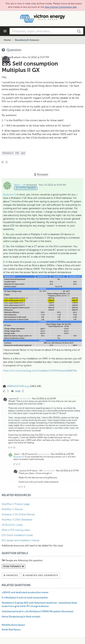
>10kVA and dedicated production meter (25, 592)
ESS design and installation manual (20, 540)
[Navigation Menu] (5, 31)
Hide (16, 391)
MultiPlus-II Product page (16, 504)
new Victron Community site (61, 7)
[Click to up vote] (9, 447)
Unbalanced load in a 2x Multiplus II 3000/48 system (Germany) (37, 612)
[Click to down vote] (12, 447)
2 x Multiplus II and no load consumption (25, 598)
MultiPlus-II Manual (12, 509)
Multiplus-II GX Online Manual (18, 514)
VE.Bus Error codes (12, 525)
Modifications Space (13, 625)
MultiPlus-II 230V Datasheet (17, 520)
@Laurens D (10, 195)
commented (25, 399)
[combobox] (46, 31)
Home (7, 40)
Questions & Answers (27, 40)
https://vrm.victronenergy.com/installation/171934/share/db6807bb (40, 371)
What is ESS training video (16, 530)
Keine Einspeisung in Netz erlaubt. (21, 617)
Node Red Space (11, 630)
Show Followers (14, 566)
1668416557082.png (18, 386)
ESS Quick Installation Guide (17, 535)
